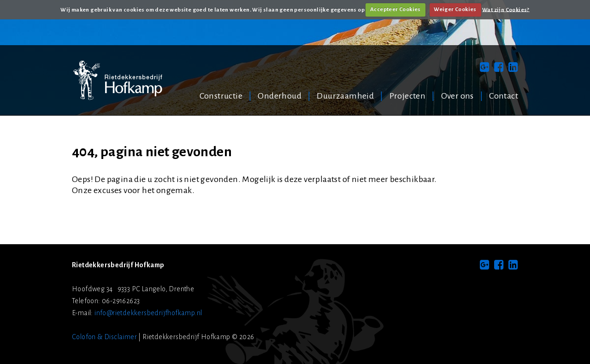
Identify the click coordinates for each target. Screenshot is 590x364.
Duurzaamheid (345, 96)
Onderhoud (280, 96)
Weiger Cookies (455, 9)
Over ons (457, 96)
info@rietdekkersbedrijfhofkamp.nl (148, 313)
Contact (504, 96)
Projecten (408, 96)
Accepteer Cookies (395, 9)
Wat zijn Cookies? (506, 9)
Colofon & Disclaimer (104, 337)
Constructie (221, 96)
